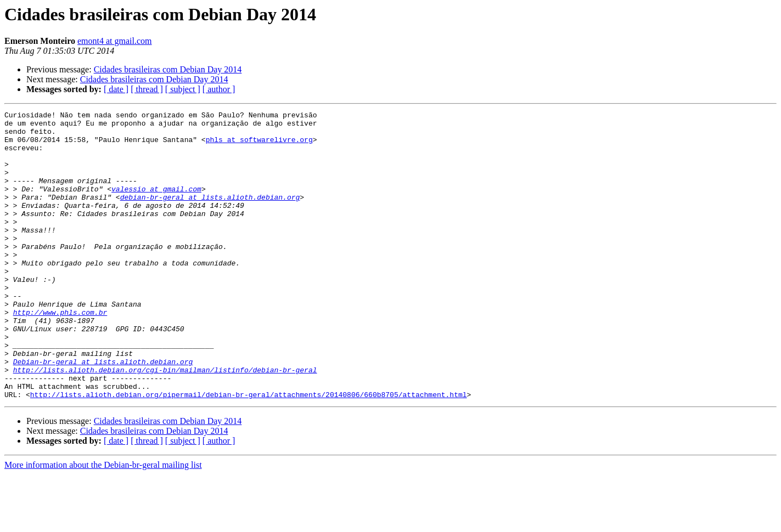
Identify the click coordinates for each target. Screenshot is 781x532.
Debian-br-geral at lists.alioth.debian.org (103, 412)
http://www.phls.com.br (60, 353)
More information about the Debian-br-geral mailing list (103, 522)
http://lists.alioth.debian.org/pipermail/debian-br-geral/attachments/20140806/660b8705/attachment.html (249, 452)
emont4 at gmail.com (115, 41)
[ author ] (219, 89)
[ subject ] (183, 89)
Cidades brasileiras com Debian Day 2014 (168, 69)
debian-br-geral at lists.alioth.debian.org (210, 215)
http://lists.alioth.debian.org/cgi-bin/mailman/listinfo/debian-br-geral (165, 422)
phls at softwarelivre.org (259, 146)
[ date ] (116, 89)
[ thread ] (147, 89)
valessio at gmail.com (156, 205)
